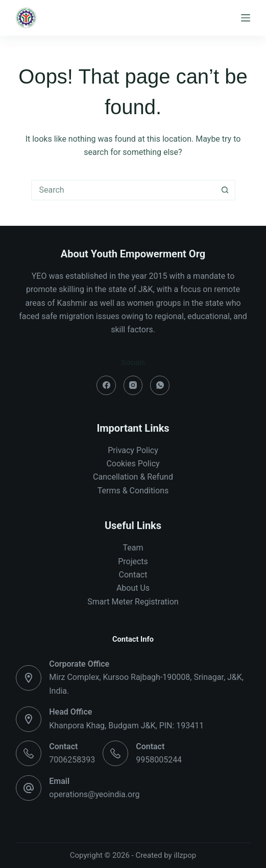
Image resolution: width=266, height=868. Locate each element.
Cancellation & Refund (133, 477)
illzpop (185, 855)
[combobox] (124, 190)
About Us (133, 588)
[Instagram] (133, 385)
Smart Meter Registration (133, 602)
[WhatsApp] (160, 385)
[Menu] (246, 18)
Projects (133, 561)
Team (133, 548)
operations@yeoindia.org (94, 794)
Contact (133, 575)
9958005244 (159, 760)
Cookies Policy (133, 464)
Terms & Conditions (133, 491)
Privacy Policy (133, 450)
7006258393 (72, 760)
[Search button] (225, 190)
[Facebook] (106, 385)
